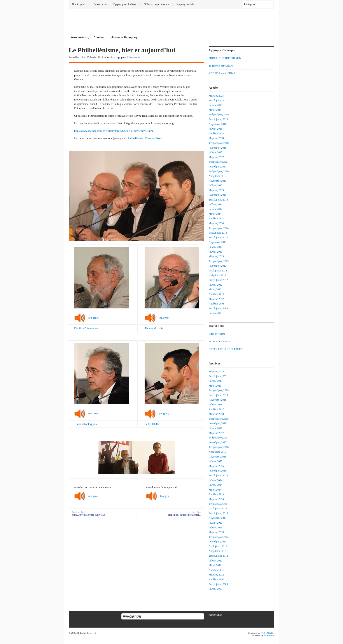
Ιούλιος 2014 (216, 204)
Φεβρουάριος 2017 (219, 162)
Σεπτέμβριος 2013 (218, 238)
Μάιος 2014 (215, 214)
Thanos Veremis (154, 328)
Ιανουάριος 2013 (218, 266)
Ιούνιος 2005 (215, 313)
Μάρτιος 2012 (216, 299)
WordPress (269, 635)
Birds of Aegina (217, 334)
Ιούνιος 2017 (215, 152)
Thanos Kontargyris (85, 424)
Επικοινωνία (100, 4)
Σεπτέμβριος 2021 (218, 100)
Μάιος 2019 (215, 110)
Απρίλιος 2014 (216, 218)
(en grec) (94, 318)
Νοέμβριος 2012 (217, 275)
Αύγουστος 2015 (218, 181)
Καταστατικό (215, 615)
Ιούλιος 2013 (216, 247)
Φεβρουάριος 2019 (219, 114)
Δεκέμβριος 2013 (218, 233)
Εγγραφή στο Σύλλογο (125, 4)
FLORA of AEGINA (220, 341)
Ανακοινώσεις (80, 37)
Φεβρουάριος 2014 (219, 228)
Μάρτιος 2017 (216, 157)
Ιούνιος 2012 (215, 285)
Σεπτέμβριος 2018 (218, 119)
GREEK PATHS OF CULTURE (226, 349)
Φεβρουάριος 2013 (219, 261)
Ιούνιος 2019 (215, 105)
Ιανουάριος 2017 (218, 167)
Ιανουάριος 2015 (218, 195)
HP (81, 57)
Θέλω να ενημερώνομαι (157, 4)
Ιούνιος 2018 (215, 129)
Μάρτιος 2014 (216, 223)
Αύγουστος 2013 (218, 242)
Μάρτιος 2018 (216, 138)
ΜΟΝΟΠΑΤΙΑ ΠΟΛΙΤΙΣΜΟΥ (225, 58)
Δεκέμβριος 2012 (218, 271)
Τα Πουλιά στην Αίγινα (221, 66)
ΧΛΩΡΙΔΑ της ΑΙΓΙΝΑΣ (222, 73)
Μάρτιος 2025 (216, 96)
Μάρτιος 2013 (216, 256)
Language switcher (186, 4)
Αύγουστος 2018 (218, 124)
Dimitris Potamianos (86, 328)
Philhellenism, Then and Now (145, 138)
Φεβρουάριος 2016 (219, 171)
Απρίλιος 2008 (216, 304)
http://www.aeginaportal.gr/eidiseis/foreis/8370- (101, 131)
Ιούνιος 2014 (215, 209)
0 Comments (133, 57)
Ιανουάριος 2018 (218, 148)
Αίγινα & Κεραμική (124, 37)
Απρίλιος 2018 (216, 134)
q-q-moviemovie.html (141, 131)
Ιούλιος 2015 (216, 185)
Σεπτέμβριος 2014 (218, 200)
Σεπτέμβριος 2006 (218, 308)
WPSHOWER (267, 633)
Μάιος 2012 (215, 289)
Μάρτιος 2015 (216, 190)
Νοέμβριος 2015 (217, 176)
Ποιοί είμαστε (79, 4)
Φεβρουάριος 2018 (219, 143)
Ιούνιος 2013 (215, 252)
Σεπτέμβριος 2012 (218, 280)
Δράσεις (99, 37)
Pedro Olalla (152, 424)
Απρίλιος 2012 (216, 294)
